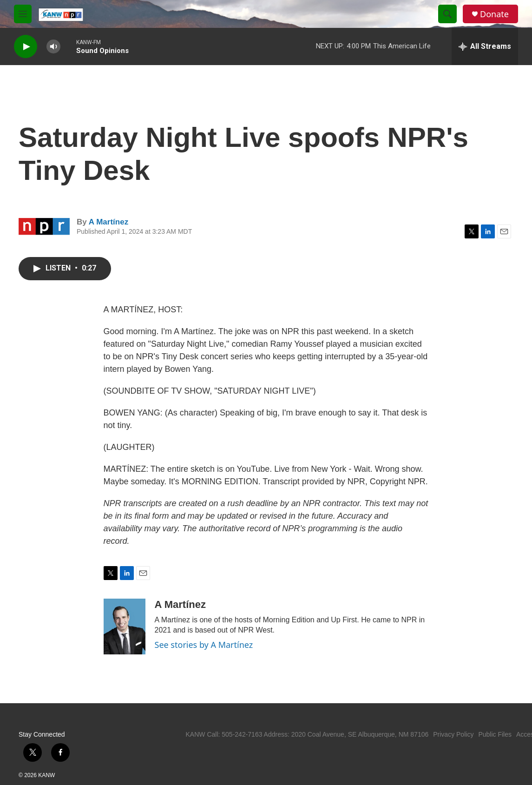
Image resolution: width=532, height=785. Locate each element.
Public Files (495, 734)
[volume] (53, 47)
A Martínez (108, 222)
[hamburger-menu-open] (23, 14)
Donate (494, 14)
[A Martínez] (125, 627)
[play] (26, 47)
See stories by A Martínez (204, 645)
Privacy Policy (453, 734)
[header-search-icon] (447, 14)
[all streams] (485, 46)
